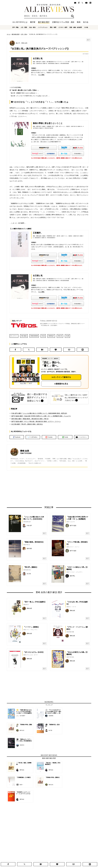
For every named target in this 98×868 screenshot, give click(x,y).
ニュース (38, 858)
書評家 (33, 22)
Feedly (65, 437)
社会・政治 (32, 27)
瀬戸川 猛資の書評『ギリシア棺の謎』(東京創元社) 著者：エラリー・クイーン (36, 421)
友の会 (86, 22)
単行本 (60, 336)
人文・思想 (24, 27)
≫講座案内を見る (61, 384)
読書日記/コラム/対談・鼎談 (63, 22)
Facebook (17, 437)
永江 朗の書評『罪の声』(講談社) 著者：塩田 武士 (27, 424)
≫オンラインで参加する (61, 377)
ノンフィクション (43, 27)
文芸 (44, 336)
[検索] (49, 16)
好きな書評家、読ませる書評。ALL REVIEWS (49, 8)
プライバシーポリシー (68, 858)
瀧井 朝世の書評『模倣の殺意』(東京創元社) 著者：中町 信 (30, 419)
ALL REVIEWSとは (20, 22)
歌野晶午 (52, 336)
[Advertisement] (32, 488)
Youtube (49, 437)
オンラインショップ (46, 858)
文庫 (68, 336)
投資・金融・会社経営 (76, 27)
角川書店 (24, 336)
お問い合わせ (78, 858)
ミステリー (14, 336)
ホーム (9, 34)
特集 (64, 856)
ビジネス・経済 (63, 27)
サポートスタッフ (57, 858)
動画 (79, 22)
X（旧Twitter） (33, 437)
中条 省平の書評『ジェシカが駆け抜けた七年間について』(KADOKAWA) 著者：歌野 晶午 (39, 413)
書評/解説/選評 (44, 22)
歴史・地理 (53, 27)
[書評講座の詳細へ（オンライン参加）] (26, 371)
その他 (86, 27)
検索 (73, 16)
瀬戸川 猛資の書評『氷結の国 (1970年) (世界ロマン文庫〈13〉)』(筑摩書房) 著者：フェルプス (41, 416)
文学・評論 (15, 27)
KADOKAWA (35, 336)
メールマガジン (81, 437)
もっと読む (41, 75)
